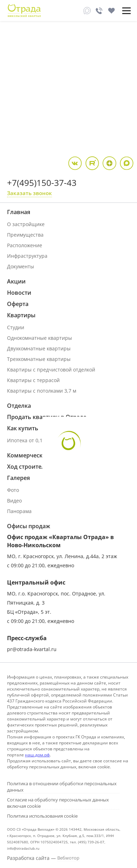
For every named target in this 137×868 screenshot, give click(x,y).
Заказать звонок (30, 193)
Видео (14, 501)
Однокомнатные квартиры (40, 338)
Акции (16, 281)
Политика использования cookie (42, 816)
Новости (19, 293)
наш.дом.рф (37, 755)
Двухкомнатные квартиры (39, 348)
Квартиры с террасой (33, 380)
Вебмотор (68, 858)
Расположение (25, 245)
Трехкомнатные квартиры (39, 359)
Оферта (18, 304)
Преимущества (25, 235)
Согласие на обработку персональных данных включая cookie (58, 803)
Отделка (19, 406)
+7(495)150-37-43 (42, 183)
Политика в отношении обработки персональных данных (62, 787)
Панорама (19, 511)
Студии (16, 327)
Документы (21, 266)
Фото (13, 490)
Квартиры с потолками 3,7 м (42, 391)
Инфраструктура (27, 256)
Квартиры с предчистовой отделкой (51, 370)
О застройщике (26, 224)
